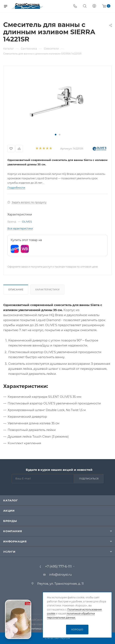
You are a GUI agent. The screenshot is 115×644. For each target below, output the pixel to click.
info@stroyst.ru (60, 574)
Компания (13, 531)
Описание (16, 290)
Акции (9, 511)
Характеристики (47, 290)
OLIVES (27, 222)
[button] (56, 135)
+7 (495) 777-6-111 (58, 567)
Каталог (11, 500)
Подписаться (89, 479)
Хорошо (77, 630)
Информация (15, 541)
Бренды (10, 521)
